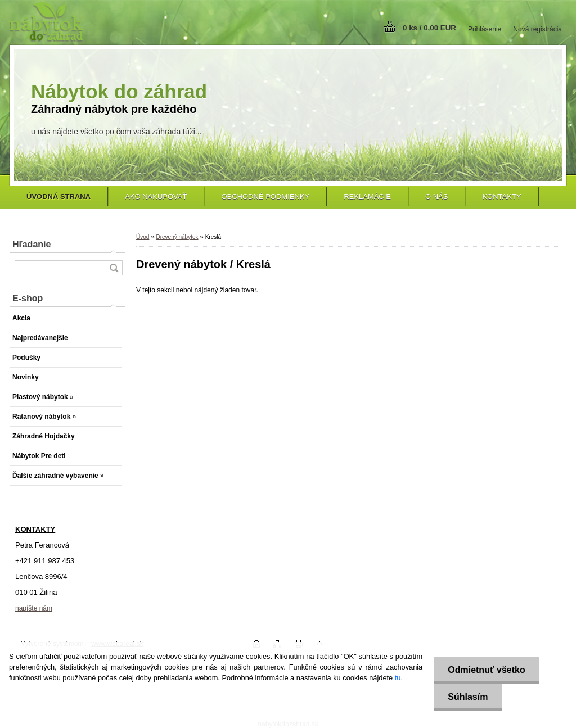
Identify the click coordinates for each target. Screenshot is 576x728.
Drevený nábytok (177, 237)
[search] (114, 268)
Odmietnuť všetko (486, 670)
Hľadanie (31, 244)
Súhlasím (468, 697)
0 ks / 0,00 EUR (429, 28)
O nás (436, 196)
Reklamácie (367, 196)
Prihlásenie (485, 29)
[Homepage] (58, 196)
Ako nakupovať (156, 196)
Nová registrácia (537, 29)
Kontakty (501, 196)
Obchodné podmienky (265, 196)
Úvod (143, 237)
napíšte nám (34, 608)
